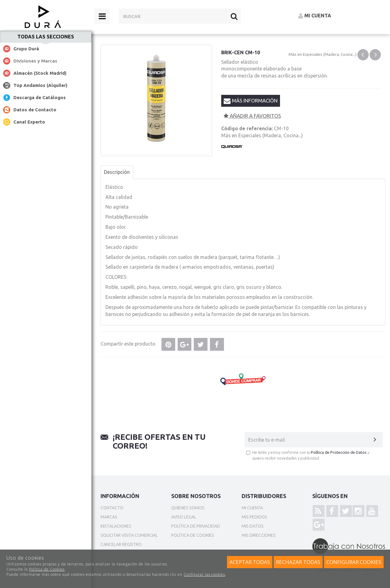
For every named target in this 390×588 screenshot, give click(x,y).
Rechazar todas (298, 562)
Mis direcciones (259, 535)
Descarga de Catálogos (40, 97)
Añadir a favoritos (252, 116)
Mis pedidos (254, 517)
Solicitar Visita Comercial (129, 535)
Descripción (117, 172)
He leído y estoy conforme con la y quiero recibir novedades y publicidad (308, 455)
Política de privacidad (196, 526)
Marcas (109, 517)
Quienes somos (188, 508)
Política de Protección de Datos (339, 452)
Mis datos (253, 526)
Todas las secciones (46, 37)
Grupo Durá (26, 49)
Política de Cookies (47, 569)
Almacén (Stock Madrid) (40, 73)
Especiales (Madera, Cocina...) (330, 54)
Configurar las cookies (204, 574)
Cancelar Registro (121, 544)
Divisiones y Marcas (35, 61)
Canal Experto (29, 122)
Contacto (112, 508)
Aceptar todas (250, 562)
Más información (251, 101)
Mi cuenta (252, 508)
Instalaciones (116, 526)
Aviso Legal (184, 517)
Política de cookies (193, 535)
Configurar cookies (354, 562)
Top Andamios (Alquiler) (40, 85)
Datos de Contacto (35, 110)
